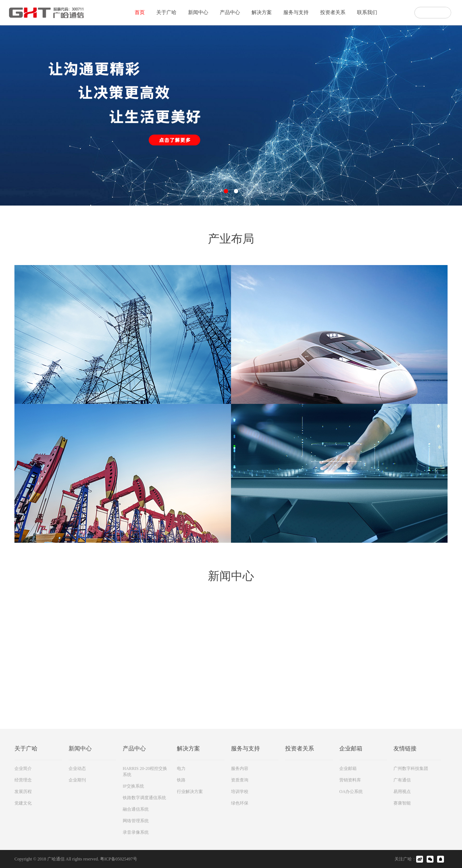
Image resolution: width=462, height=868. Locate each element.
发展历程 (23, 792)
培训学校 (240, 792)
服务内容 (240, 768)
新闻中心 (198, 12)
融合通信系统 (136, 809)
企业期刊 (77, 780)
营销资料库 (350, 780)
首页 (140, 12)
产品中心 (230, 12)
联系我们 (367, 12)
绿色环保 (240, 803)
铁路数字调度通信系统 (144, 798)
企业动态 (77, 768)
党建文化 (23, 803)
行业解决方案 (190, 792)
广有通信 (402, 780)
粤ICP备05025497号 (119, 859)
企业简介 (23, 768)
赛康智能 (402, 803)
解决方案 (262, 12)
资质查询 (240, 780)
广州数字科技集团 (411, 768)
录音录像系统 (136, 832)
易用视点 (402, 792)
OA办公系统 (351, 792)
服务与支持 (296, 12)
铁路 (181, 780)
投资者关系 (333, 12)
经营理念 (23, 780)
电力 (181, 768)
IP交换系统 (133, 786)
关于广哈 (166, 12)
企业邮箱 (348, 768)
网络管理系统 (136, 821)
